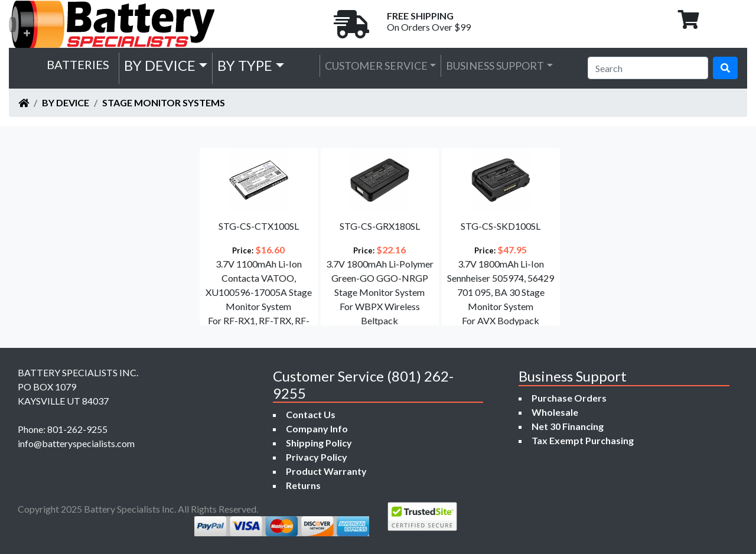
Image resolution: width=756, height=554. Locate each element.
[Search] (648, 68)
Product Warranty (326, 471)
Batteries (78, 64)
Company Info (317, 428)
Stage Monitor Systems (164, 102)
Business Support (495, 66)
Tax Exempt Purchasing (583, 440)
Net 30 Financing (568, 426)
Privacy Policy (317, 457)
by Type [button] (245, 65)
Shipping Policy (319, 443)
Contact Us (311, 414)
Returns (303, 485)
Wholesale (555, 412)
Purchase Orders (569, 398)
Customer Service (376, 66)
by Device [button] (160, 65)
